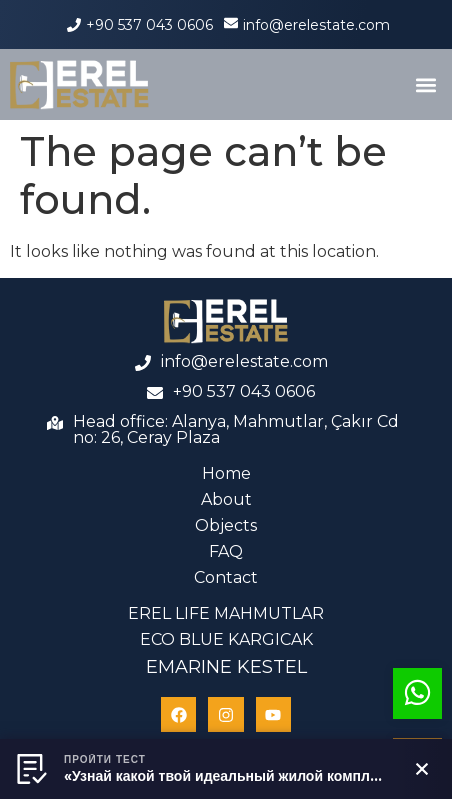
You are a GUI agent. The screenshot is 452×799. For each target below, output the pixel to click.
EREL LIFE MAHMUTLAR (226, 613)
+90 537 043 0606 (149, 25)
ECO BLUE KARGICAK (226, 639)
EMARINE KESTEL (226, 667)
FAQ (226, 551)
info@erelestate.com (316, 25)
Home (226, 473)
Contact (226, 577)
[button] (425, 84)
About (226, 499)
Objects (226, 525)
